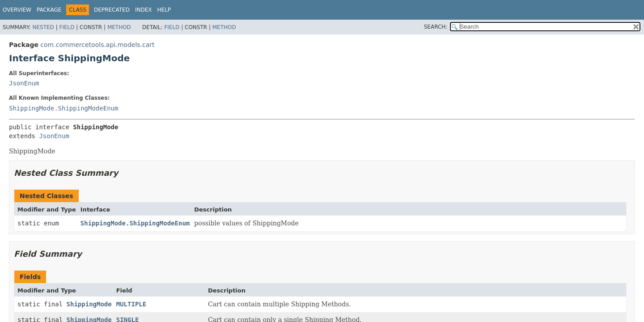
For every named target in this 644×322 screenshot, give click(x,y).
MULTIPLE (131, 304)
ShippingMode (89, 304)
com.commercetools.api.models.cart (97, 45)
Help (164, 10)
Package (49, 10)
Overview (17, 10)
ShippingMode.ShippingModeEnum (64, 108)
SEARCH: (436, 27)
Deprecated (112, 10)
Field (67, 27)
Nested (43, 27)
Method (119, 27)
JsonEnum (24, 83)
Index (144, 10)
